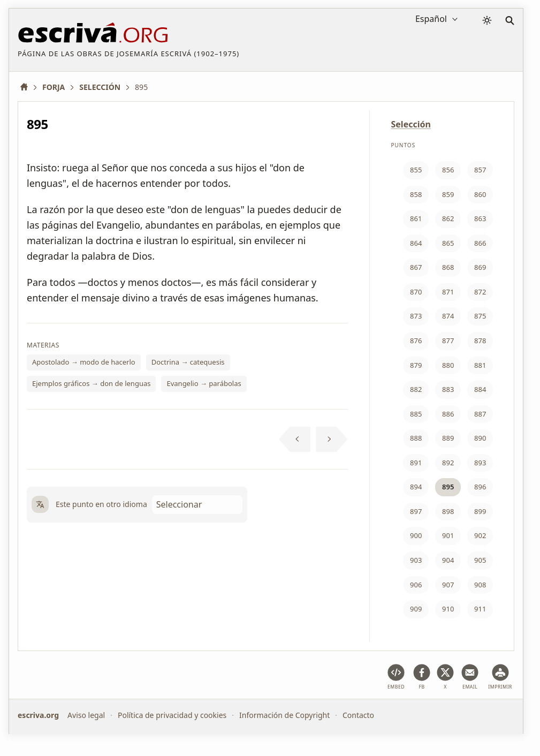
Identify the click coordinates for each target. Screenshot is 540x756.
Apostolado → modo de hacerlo (84, 362)
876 (416, 341)
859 (448, 194)
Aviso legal (86, 715)
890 (480, 438)
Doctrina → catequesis (188, 362)
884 (480, 389)
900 (416, 535)
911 (480, 609)
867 (416, 267)
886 (448, 414)
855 (416, 170)
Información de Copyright (284, 715)
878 (480, 341)
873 (416, 316)
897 (416, 511)
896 (480, 487)
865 (448, 243)
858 (416, 194)
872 (480, 292)
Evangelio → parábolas (204, 383)
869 (480, 267)
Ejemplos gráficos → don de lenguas (91, 383)
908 (480, 585)
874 (448, 316)
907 (448, 585)
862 (448, 218)
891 (416, 463)
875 (480, 316)
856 (448, 170)
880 (448, 365)
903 (416, 560)
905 (480, 560)
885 (416, 414)
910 (448, 609)
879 (416, 365)
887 (480, 414)
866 (480, 243)
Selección (411, 124)
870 (416, 292)
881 (480, 365)
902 (480, 535)
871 (448, 292)
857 (480, 170)
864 (416, 243)
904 (448, 560)
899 (480, 511)
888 (416, 438)
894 (416, 487)
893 (480, 463)
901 (448, 535)
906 (416, 585)
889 (448, 438)
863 (480, 218)
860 (480, 194)
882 (416, 389)
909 (416, 609)
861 (416, 218)
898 (448, 511)
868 (448, 267)
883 (448, 389)
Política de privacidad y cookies (172, 715)
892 (448, 463)
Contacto (358, 715)
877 (448, 341)
